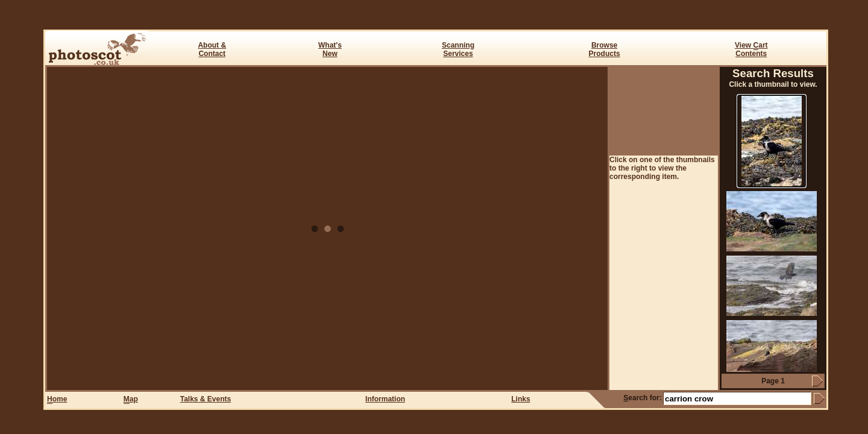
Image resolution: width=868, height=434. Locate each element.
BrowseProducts (605, 49)
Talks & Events (206, 399)
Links (520, 399)
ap (131, 399)
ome (57, 399)
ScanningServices (458, 49)
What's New (330, 49)
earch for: (642, 398)
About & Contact (212, 49)
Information (385, 399)
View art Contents (751, 49)
